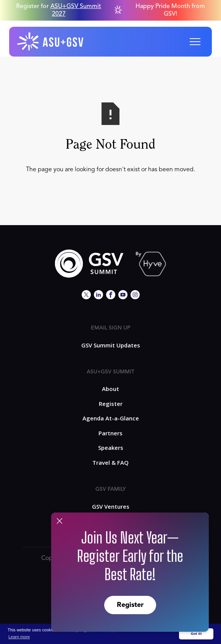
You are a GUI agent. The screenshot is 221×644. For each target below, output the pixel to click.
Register (130, 605)
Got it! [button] (196, 633)
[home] (51, 42)
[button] (195, 42)
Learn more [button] (19, 637)
